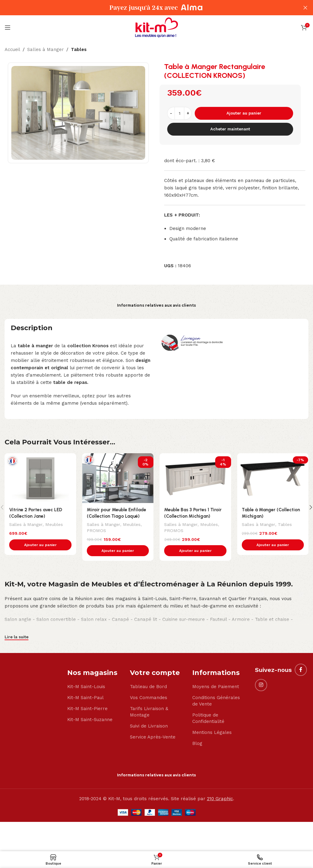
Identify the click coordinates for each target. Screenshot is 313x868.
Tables (79, 49)
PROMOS (96, 530)
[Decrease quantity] (171, 113)
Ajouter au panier (244, 113)
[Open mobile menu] (8, 27)
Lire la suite (17, 637)
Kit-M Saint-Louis (86, 687)
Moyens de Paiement (216, 687)
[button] (40, 545)
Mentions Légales (212, 733)
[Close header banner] (305, 8)
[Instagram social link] (261, 685)
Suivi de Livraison (149, 726)
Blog (197, 744)
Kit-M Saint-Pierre (87, 709)
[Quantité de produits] (179, 113)
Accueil (12, 49)
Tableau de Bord (148, 687)
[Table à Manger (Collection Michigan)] (273, 478)
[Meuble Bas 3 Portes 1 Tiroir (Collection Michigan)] (195, 478)
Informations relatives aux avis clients (156, 305)
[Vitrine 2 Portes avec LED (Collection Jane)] (40, 478)
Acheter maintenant (230, 129)
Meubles (54, 524)
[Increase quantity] (188, 113)
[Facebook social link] (301, 670)
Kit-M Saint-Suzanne (90, 720)
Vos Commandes (149, 698)
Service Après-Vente (153, 737)
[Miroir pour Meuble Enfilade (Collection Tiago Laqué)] (118, 478)
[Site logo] (156, 27)
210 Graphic (220, 799)
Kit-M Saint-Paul (85, 698)
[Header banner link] (147, 8)
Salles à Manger (46, 49)
